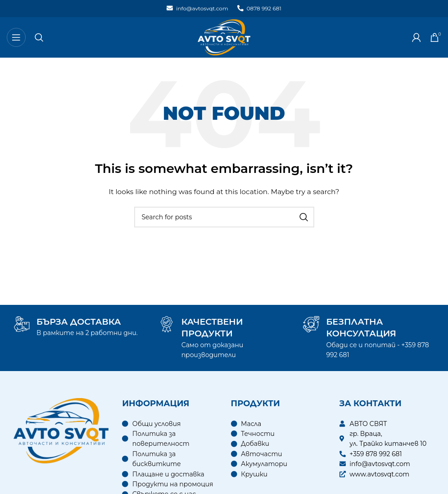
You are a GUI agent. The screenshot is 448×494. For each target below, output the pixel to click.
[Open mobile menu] (16, 37)
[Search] (39, 37)
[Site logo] (224, 37)
